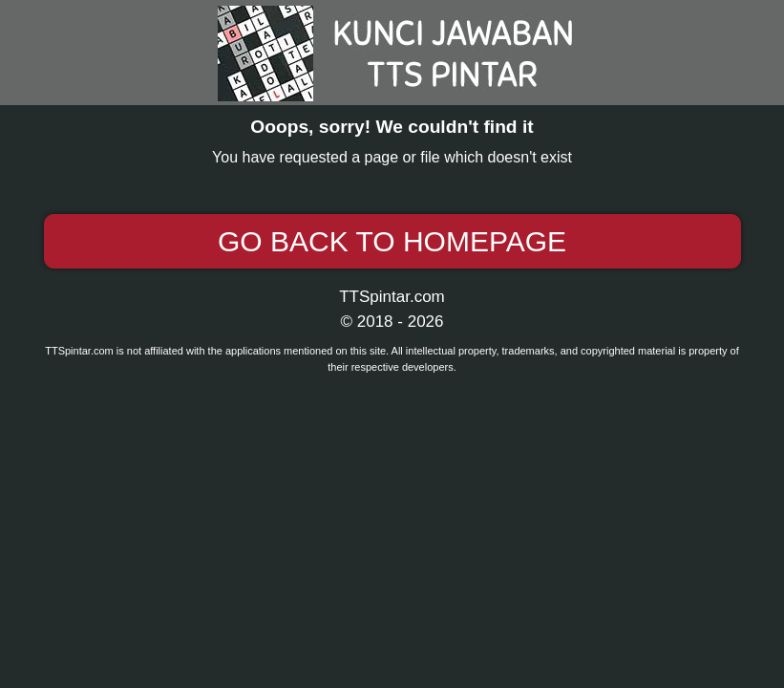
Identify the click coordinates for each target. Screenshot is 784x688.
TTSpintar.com (392, 297)
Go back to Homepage (392, 241)
